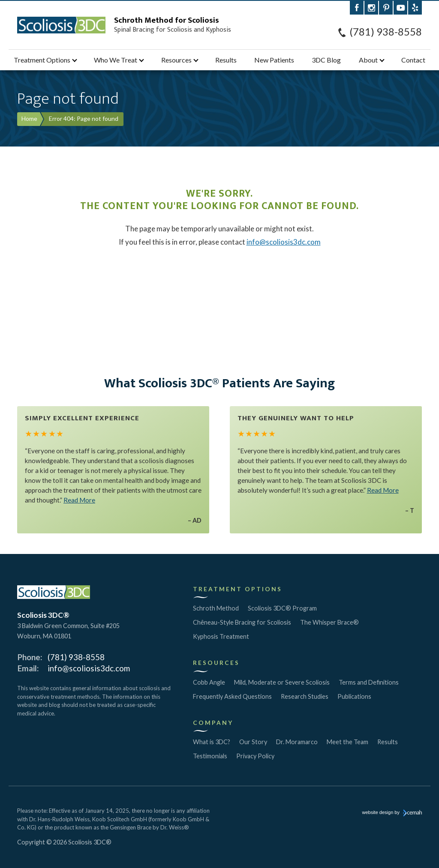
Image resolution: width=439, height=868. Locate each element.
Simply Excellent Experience (82, 418)
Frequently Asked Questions (232, 696)
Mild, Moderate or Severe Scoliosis (282, 682)
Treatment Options (42, 60)
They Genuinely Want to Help (296, 418)
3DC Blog (326, 60)
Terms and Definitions (369, 682)
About (368, 60)
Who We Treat (116, 60)
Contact (413, 60)
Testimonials (210, 756)
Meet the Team (347, 742)
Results (226, 60)
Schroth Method (216, 608)
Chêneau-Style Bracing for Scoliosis (242, 622)
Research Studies (305, 696)
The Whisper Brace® (329, 622)
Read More (79, 500)
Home (29, 118)
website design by (392, 813)
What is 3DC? (212, 742)
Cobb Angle (209, 682)
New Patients (274, 60)
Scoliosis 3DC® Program (282, 608)
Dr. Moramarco (297, 742)
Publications (354, 696)
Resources (176, 60)
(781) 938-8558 (386, 32)
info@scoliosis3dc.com (284, 242)
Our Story (253, 742)
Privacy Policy (255, 756)
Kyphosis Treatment (221, 636)
